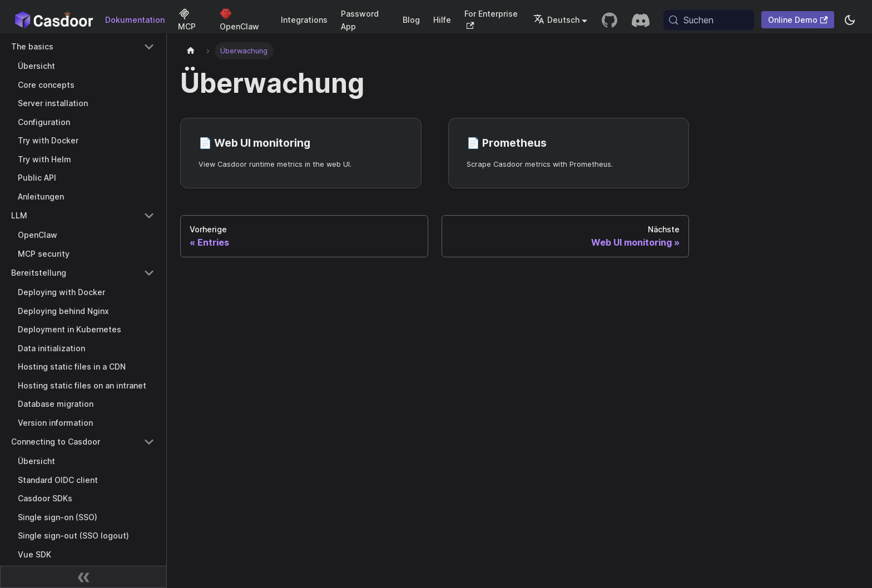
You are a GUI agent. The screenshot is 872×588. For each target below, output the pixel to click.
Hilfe (442, 20)
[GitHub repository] (610, 20)
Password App (360, 20)
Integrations (304, 20)
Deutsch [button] (556, 20)
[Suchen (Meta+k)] (709, 20)
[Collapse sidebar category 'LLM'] (149, 216)
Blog (411, 20)
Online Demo (798, 20)
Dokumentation (135, 20)
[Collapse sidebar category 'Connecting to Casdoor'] (149, 442)
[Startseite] (191, 51)
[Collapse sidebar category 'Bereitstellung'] (149, 273)
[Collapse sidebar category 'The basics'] (149, 47)
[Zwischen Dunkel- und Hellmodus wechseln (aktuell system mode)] (850, 20)
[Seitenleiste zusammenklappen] (83, 577)
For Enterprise (491, 19)
